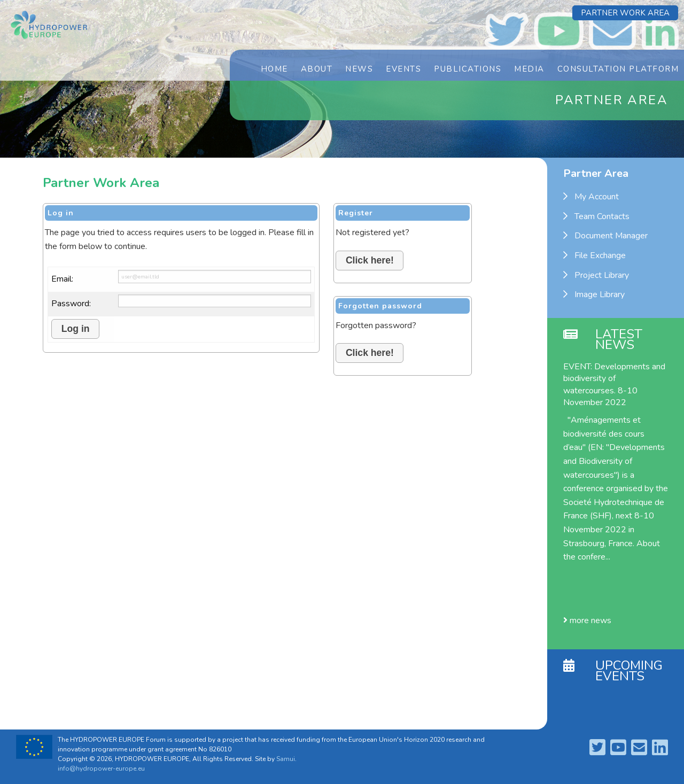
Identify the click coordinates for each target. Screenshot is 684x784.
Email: (62, 279)
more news (587, 620)
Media (529, 69)
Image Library (600, 294)
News (359, 69)
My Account (597, 197)
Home (274, 69)
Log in (76, 329)
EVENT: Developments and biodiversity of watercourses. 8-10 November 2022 (614, 385)
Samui (286, 759)
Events (403, 69)
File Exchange (600, 255)
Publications (468, 69)
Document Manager (611, 236)
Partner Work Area (625, 13)
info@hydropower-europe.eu (101, 769)
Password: (71, 304)
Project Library (602, 275)
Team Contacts (602, 216)
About (317, 69)
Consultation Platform (618, 69)
